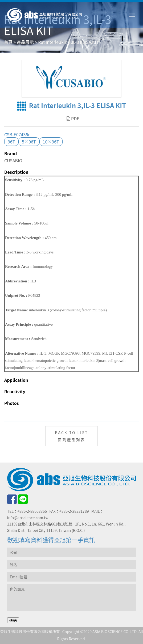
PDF (73, 118)
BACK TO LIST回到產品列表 (71, 436)
